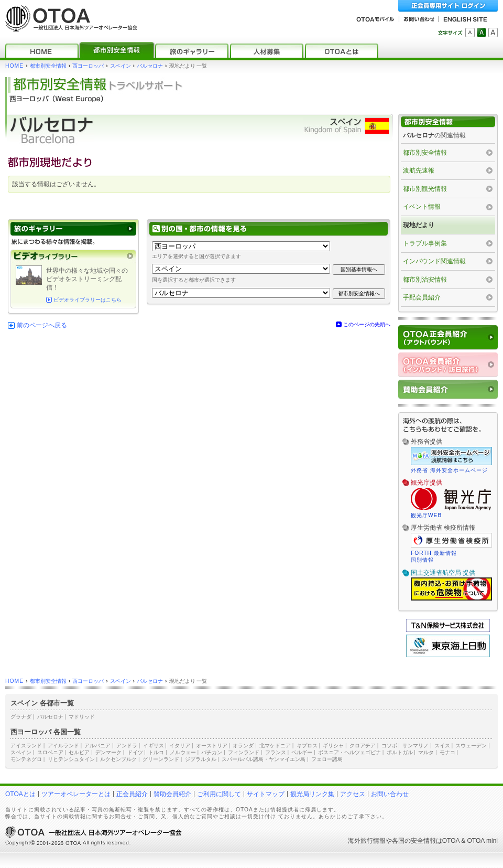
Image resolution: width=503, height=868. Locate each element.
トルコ (156, 752)
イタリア (180, 746)
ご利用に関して (219, 794)
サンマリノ (415, 746)
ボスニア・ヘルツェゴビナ (349, 752)
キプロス (307, 746)
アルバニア (97, 746)
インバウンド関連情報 (434, 261)
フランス (276, 752)
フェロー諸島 (327, 759)
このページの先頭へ (367, 324)
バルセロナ (150, 66)
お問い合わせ (390, 794)
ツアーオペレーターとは (76, 794)
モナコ (447, 752)
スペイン (121, 66)
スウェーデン (471, 746)
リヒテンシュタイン (71, 759)
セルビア (79, 752)
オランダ (243, 746)
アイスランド (26, 746)
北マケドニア (275, 746)
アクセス (353, 794)
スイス (442, 746)
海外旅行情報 (367, 841)
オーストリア (212, 746)
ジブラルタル (201, 759)
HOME (14, 66)
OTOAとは (20, 794)
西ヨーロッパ (88, 66)
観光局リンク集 (312, 794)
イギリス (154, 746)
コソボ (389, 746)
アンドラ (127, 746)
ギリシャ (333, 746)
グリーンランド (161, 759)
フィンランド (244, 752)
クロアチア (363, 746)
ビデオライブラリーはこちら (88, 300)
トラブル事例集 (425, 243)
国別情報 (422, 560)
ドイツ (135, 752)
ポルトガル (400, 752)
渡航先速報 (419, 170)
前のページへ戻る (42, 325)
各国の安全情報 (414, 841)
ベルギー (302, 752)
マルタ (426, 752)
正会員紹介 (132, 794)
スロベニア (50, 752)
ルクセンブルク (118, 759)
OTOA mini (483, 841)
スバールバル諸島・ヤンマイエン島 (264, 759)
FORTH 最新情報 (434, 553)
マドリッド (82, 717)
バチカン (212, 752)
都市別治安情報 (425, 280)
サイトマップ (266, 794)
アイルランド (63, 746)
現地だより (419, 225)
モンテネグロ (26, 759)
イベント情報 (422, 207)
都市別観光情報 (425, 189)
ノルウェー (183, 752)
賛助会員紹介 (172, 794)
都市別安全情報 (48, 66)
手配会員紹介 (422, 297)
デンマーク (108, 752)
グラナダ (21, 717)
